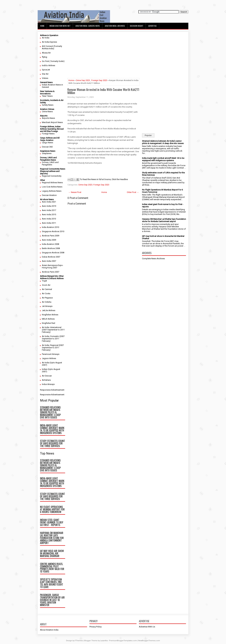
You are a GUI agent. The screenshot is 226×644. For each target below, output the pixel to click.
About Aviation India (49, 630)
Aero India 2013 (49, 219)
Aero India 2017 (49, 210)
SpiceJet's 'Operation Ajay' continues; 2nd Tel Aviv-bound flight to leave (52, 583)
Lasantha (104, 641)
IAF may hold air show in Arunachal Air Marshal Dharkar (52, 553)
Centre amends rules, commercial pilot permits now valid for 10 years (52, 568)
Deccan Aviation (49, 195)
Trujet (44, 281)
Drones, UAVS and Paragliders (50, 163)
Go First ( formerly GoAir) (53, 61)
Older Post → (133, 192)
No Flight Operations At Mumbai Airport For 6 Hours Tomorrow (52, 509)
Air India (46, 38)
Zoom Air (46, 285)
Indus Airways (48, 384)
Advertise (152, 26)
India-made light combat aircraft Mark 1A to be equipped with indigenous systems (52, 429)
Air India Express (49, 42)
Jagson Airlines (49, 358)
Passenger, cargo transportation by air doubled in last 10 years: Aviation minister (52, 600)
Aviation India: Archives (115, 26)
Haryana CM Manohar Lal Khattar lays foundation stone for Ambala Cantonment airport (52, 538)
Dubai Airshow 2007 (51, 257)
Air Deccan (47, 376)
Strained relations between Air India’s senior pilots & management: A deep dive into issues (50, 412)
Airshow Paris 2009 (51, 236)
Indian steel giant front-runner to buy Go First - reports (52, 522)
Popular (148, 135)
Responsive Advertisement (52, 390)
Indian (45, 369)
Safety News (48, 105)
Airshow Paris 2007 (51, 272)
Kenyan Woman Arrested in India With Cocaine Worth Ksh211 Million (103, 91)
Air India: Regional (50, 345)
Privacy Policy (96, 627)
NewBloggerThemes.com (149, 641)
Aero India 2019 (49, 206)
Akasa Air (46, 53)
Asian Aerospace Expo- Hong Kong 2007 (53, 266)
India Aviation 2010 (50, 227)
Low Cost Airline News (52, 187)
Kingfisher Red (48, 323)
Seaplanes (47, 153)
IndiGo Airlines (48, 65)
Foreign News (48, 134)
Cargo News (47, 143)
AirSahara (46, 380)
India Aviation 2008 (50, 244)
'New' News (47, 96)
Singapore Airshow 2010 (53, 231)
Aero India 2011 (49, 223)
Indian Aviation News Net (60, 26)
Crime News (47, 112)
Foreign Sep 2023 (99, 80)
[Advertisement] (104, 56)
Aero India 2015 (49, 214)
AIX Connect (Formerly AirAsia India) (52, 47)
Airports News (48, 118)
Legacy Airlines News (52, 191)
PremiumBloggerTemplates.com (123, 641)
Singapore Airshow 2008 (53, 253)
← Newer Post (75, 192)
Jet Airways (47, 306)
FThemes (79, 641)
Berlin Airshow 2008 (51, 248)
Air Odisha (47, 302)
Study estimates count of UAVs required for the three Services (52, 443)
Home (42, 26)
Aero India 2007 (49, 261)
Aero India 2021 (49, 202)
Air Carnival (47, 289)
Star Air (45, 74)
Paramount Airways (51, 354)
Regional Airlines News (52, 183)
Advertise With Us (147, 627)
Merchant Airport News (52, 122)
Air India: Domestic (50, 336)
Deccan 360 (47, 147)
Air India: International (52, 327)
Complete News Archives (153, 259)
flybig (44, 57)
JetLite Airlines (49, 310)
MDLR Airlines (48, 319)
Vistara (45, 78)
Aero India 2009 (49, 240)
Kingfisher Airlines (50, 315)
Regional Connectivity (52, 176)
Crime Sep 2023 (83, 80)
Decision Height (137, 26)
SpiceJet (46, 70)
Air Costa (46, 293)
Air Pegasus (47, 298)
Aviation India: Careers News (88, 26)
